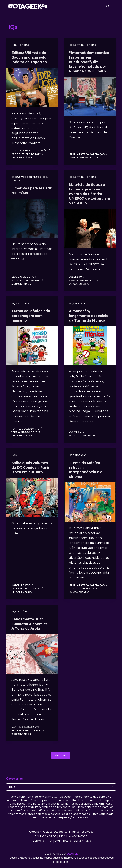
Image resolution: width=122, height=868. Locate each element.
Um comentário (22, 157)
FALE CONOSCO (46, 836)
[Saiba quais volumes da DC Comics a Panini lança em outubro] (32, 502)
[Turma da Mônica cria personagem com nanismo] (32, 345)
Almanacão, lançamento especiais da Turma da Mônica (89, 315)
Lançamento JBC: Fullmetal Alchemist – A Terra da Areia (32, 623)
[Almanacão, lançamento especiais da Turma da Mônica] (90, 345)
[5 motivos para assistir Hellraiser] (32, 218)
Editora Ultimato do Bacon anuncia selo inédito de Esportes (30, 57)
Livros (79, 45)
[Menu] (114, 6)
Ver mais (61, 755)
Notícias (23, 45)
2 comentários (21, 734)
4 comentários (21, 284)
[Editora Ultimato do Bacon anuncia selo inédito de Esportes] (32, 87)
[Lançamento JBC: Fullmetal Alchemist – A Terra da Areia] (32, 653)
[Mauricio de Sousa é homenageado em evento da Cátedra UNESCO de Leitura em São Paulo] (90, 228)
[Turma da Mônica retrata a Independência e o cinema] (90, 502)
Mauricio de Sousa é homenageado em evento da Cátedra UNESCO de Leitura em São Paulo (88, 194)
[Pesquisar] (108, 6)
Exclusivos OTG (22, 177)
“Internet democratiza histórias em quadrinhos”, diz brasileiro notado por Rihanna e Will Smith (90, 62)
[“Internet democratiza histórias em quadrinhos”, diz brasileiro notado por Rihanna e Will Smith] (90, 97)
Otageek (72, 853)
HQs (14, 45)
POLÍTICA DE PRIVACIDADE (74, 841)
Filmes (37, 177)
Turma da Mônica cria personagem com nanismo (32, 315)
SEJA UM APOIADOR (73, 836)
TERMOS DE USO (41, 841)
